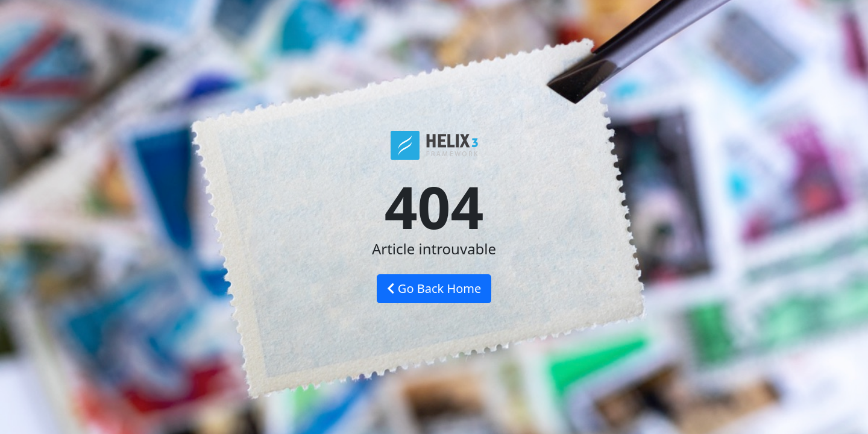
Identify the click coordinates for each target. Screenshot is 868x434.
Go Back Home (434, 288)
